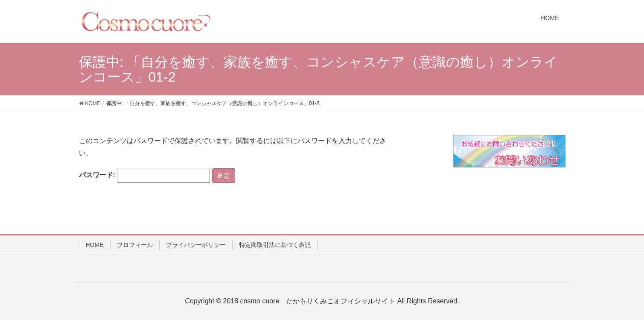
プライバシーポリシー (196, 245)
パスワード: (145, 175)
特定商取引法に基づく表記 (275, 245)
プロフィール (135, 245)
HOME (95, 245)
